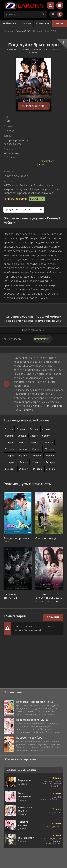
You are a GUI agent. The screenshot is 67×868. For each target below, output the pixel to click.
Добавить (53, 617)
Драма (18, 410)
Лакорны (10, 23)
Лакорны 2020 (23, 31)
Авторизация (51, 5)
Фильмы (26, 23)
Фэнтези (29, 410)
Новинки (59, 23)
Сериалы (56, 406)
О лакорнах (43, 23)
